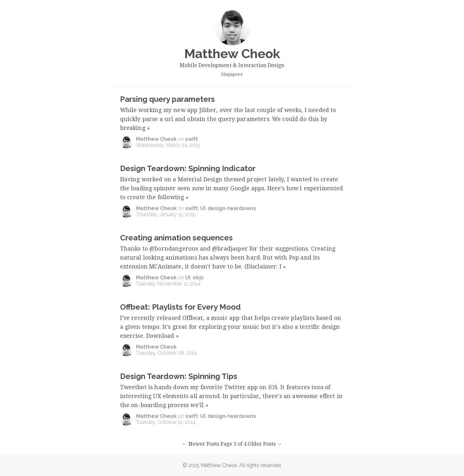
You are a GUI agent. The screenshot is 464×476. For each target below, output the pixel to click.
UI (203, 208)
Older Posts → (265, 444)
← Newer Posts (201, 444)
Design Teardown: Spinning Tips (179, 376)
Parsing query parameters (167, 99)
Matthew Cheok (156, 139)
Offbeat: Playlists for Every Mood (180, 307)
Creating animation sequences (176, 238)
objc (198, 278)
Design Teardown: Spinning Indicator (188, 168)
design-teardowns (232, 208)
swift (192, 139)
